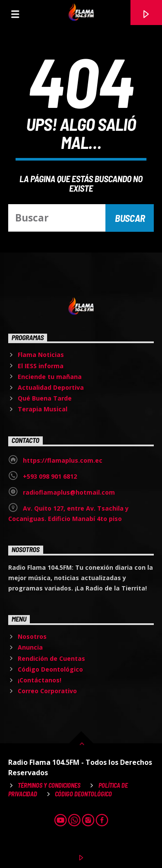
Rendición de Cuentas (51, 658)
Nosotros (32, 636)
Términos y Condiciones (49, 785)
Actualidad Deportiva (51, 387)
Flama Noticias (41, 355)
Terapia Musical (43, 409)
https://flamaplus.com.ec (63, 460)
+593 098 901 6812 (50, 476)
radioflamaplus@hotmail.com (69, 492)
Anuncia (30, 647)
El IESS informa (41, 366)
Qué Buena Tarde (45, 398)
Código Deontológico (50, 669)
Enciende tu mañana (50, 377)
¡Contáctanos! (40, 680)
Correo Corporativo (47, 691)
